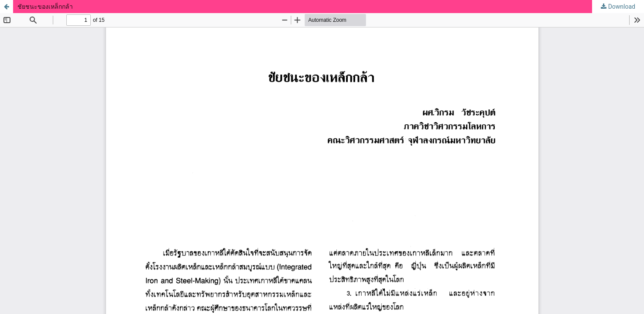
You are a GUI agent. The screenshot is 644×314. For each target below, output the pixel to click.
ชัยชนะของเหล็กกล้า (45, 7)
